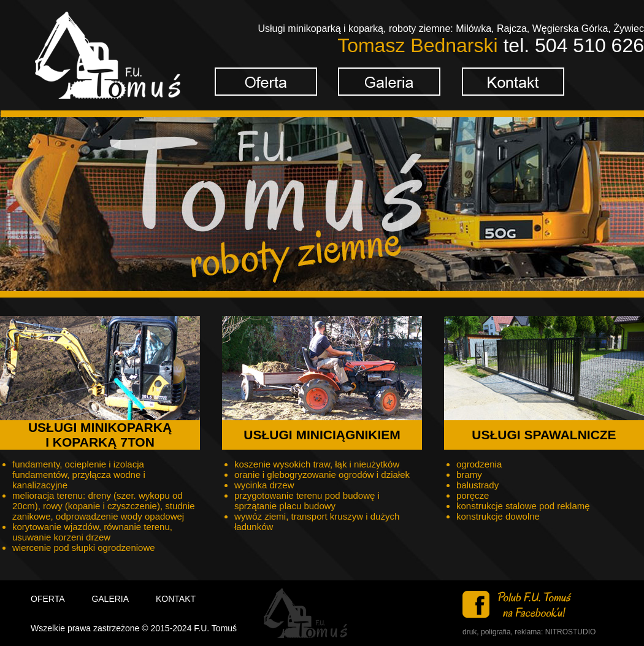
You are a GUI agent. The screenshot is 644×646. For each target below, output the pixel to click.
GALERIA (110, 599)
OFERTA (48, 599)
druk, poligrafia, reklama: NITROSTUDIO (529, 632)
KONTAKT (176, 599)
